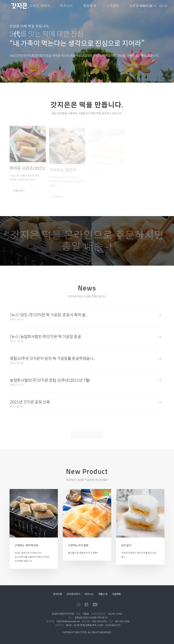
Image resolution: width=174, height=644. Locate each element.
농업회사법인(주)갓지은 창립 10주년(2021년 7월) (50, 380)
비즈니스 (67, 6)
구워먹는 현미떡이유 (26, 545)
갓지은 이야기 (40, 6)
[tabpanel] (87, 41)
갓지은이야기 (73, 594)
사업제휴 (116, 594)
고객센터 (113, 6)
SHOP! (144, 6)
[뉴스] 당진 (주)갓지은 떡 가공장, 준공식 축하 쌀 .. (49, 315)
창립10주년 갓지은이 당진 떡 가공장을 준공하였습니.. (53, 358)
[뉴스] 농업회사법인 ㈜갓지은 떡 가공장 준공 (45, 336)
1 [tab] (85, 76)
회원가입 (163, 6)
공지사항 (58, 594)
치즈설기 (126, 545)
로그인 (153, 6)
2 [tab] (89, 76)
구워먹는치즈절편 (78, 545)
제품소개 (90, 6)
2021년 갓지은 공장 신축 (30, 402)
